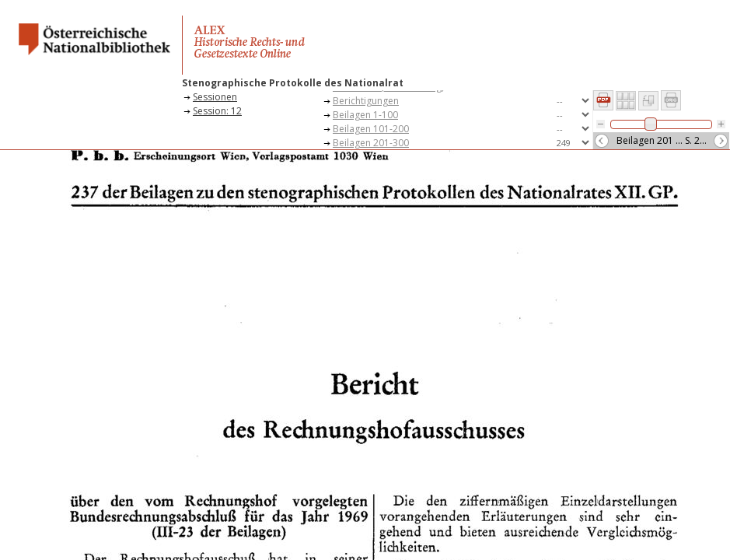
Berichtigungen (366, 101)
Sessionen (215, 97)
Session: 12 (217, 111)
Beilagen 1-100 (365, 115)
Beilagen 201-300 (371, 143)
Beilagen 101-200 (371, 129)
